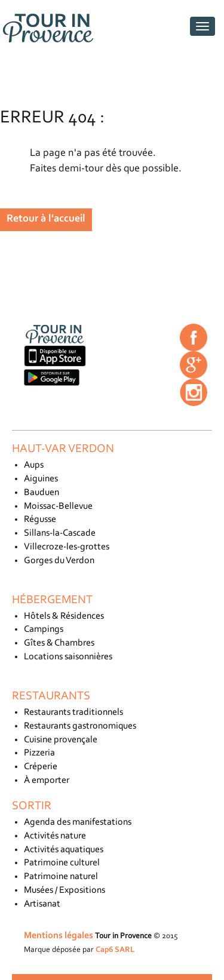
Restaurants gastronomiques (80, 726)
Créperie (41, 767)
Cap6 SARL (115, 950)
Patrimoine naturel (61, 877)
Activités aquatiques (64, 850)
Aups (34, 465)
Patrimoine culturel (62, 863)
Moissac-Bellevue (58, 506)
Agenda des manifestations (78, 822)
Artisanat (42, 904)
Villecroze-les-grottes (67, 547)
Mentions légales (59, 936)
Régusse (40, 520)
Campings (44, 629)
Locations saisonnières (68, 657)
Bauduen (42, 493)
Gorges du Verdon (59, 561)
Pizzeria (39, 753)
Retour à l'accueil (46, 219)
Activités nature (55, 836)
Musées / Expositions (65, 890)
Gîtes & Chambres (59, 643)
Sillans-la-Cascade (60, 533)
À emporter (47, 781)
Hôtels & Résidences (64, 616)
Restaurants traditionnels (73, 712)
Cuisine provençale (61, 740)
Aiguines (41, 479)
